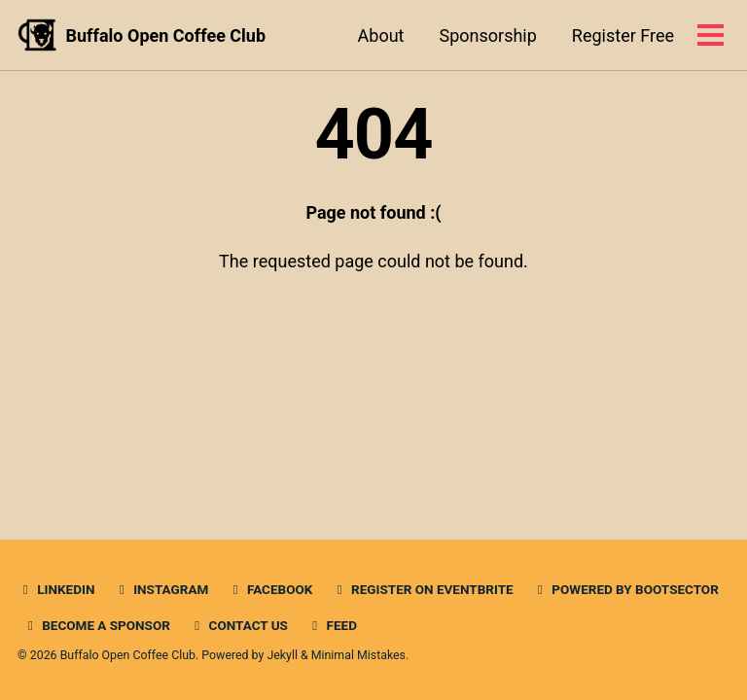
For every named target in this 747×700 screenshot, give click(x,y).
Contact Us (238, 625)
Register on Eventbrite (423, 589)
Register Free (623, 35)
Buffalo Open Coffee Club (166, 35)
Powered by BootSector (625, 589)
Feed (332, 625)
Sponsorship (487, 35)
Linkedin (56, 589)
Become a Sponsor (96, 625)
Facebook (270, 589)
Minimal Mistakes (358, 655)
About (381, 35)
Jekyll (282, 655)
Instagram (161, 589)
